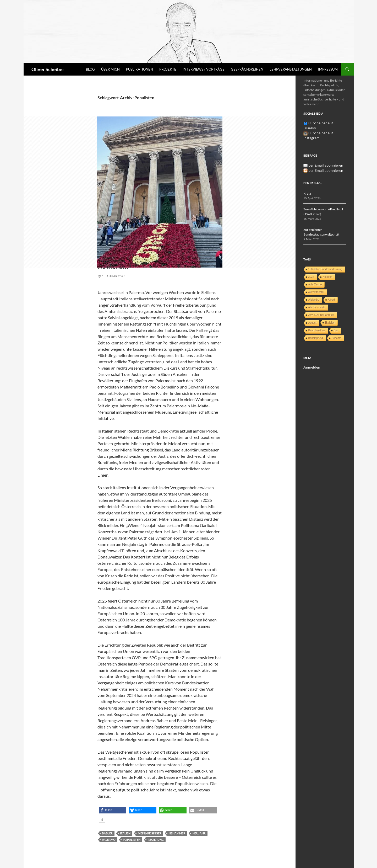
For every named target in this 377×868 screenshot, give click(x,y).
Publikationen (140, 69)
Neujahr (199, 833)
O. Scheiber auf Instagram (323, 128)
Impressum (328, 69)
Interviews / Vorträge (204, 69)
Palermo (109, 840)
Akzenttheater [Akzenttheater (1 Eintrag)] (316, 281)
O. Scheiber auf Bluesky (322, 123)
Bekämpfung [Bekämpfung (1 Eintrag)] (316, 327)
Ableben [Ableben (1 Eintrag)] (328, 266)
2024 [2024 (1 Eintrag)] (311, 266)
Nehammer (177, 833)
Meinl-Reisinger (150, 833)
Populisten (132, 840)
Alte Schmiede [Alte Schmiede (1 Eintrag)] (317, 297)
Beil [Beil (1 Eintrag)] (336, 320)
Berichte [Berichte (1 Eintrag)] (337, 327)
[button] (113, 810)
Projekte (168, 69)
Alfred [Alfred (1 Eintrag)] (331, 289)
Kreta (307, 183)
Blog (90, 69)
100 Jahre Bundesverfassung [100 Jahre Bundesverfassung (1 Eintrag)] (325, 259)
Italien (125, 833)
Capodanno (125, 266)
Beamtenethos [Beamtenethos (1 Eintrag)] (317, 320)
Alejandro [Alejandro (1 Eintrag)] (314, 289)
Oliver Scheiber (48, 69)
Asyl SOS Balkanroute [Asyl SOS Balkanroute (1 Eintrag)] (321, 304)
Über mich (110, 69)
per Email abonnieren (323, 155)
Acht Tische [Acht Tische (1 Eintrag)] (315, 274)
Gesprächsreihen (247, 69)
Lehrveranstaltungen (291, 69)
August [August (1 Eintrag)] (312, 312)
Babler (107, 833)
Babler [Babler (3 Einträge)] (330, 312)
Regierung (156, 840)
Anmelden (310, 356)
